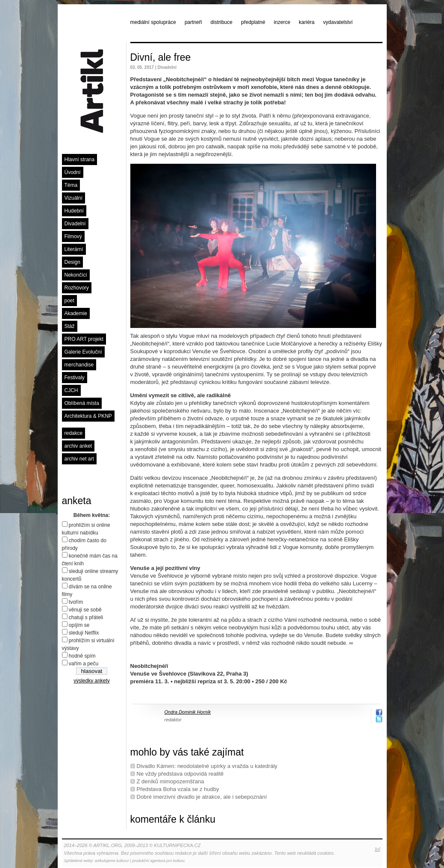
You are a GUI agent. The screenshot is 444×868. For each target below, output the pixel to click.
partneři (193, 22)
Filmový (73, 236)
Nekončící (76, 275)
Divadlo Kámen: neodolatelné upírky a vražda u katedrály (207, 766)
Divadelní (75, 224)
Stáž (70, 326)
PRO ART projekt (84, 339)
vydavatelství (338, 22)
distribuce (222, 22)
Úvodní (73, 172)
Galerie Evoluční (83, 352)
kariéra (307, 22)
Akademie (76, 313)
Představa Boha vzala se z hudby (178, 789)
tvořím (76, 602)
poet (69, 301)
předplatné (253, 22)
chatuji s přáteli (86, 617)
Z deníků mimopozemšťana (171, 781)
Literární (74, 249)
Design (72, 262)
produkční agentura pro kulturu (158, 861)
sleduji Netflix (84, 633)
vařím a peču (84, 664)
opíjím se (79, 625)
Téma (71, 185)
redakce (74, 433)
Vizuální (74, 198)
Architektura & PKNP (88, 416)
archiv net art (79, 459)
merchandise (79, 365)
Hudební (74, 211)
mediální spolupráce (153, 22)
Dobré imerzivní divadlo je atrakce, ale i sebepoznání (202, 797)
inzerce (282, 22)
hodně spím (82, 656)
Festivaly (75, 378)
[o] (377, 849)
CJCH (71, 390)
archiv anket (78, 446)
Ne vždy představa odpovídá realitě (180, 774)
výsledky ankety (92, 681)
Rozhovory (77, 288)
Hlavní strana (80, 159)
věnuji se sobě (85, 610)
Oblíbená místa (82, 403)
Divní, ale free (161, 57)
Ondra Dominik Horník (188, 712)
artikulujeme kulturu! (112, 861)
